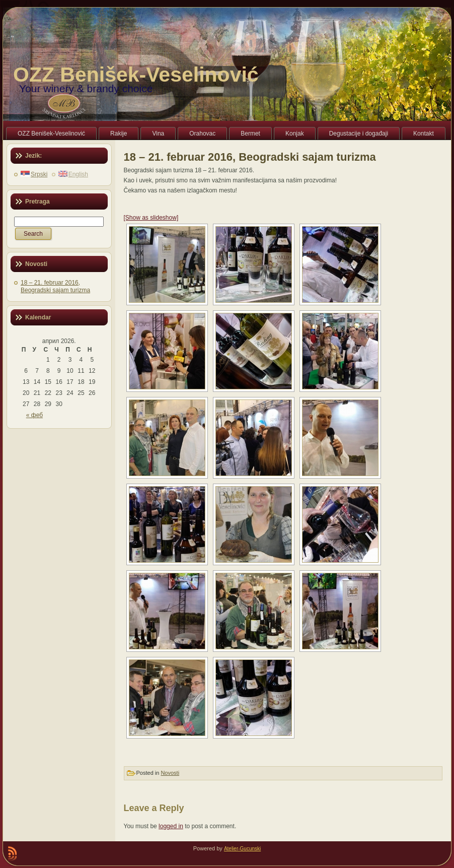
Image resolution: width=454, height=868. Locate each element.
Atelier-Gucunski (242, 849)
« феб (34, 415)
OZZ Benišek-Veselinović (136, 75)
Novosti (170, 773)
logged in (171, 826)
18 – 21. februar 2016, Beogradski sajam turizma (55, 286)
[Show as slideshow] (151, 218)
